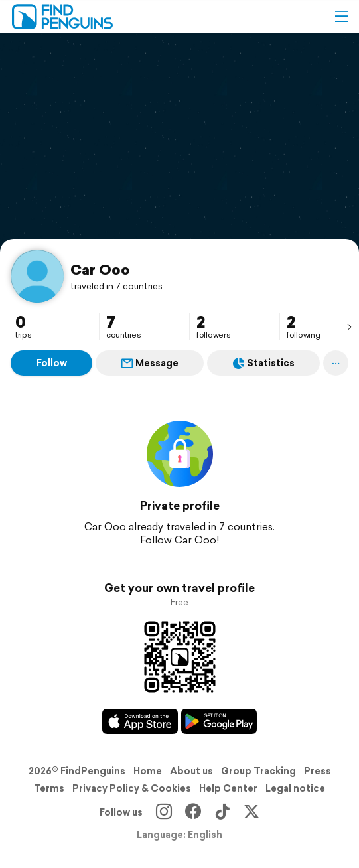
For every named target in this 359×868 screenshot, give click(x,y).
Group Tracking (258, 771)
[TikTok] (222, 812)
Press (318, 771)
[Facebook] (193, 812)
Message (150, 363)
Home (148, 771)
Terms (49, 788)
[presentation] (349, 326)
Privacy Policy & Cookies (132, 788)
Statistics (264, 363)
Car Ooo (100, 269)
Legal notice (295, 788)
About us (191, 771)
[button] (341, 17)
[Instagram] (164, 812)
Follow (52, 363)
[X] (251, 812)
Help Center (228, 788)
